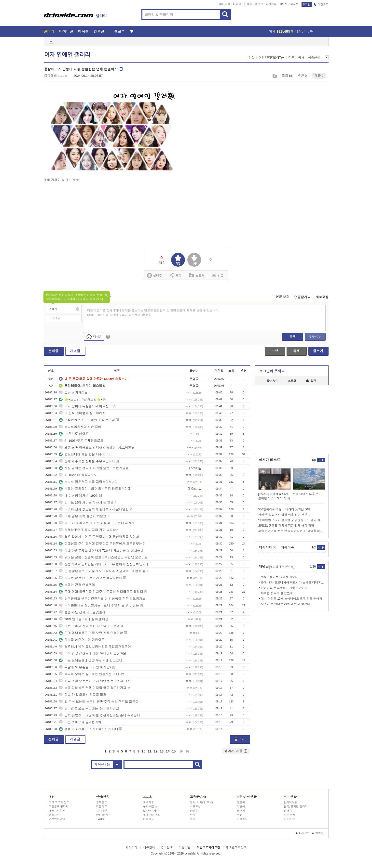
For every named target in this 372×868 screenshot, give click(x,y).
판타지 (288, 811)
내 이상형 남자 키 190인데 (80, 496)
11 (150, 751)
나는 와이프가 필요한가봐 (80, 722)
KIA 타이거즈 (151, 811)
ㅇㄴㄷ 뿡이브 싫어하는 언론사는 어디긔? (91, 674)
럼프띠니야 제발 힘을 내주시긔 (84, 454)
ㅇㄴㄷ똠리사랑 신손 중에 (80, 427)
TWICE (101, 819)
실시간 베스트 (270, 460)
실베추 (154, 276)
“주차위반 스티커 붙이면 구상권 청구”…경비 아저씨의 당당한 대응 (292, 520)
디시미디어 (267, 547)
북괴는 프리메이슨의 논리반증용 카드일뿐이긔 (95, 489)
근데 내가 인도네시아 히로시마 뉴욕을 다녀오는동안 (293, 583)
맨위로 (318, 833)
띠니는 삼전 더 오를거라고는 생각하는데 (90, 578)
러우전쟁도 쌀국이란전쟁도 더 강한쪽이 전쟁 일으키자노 (102, 599)
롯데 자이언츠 (152, 815)
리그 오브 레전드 (59, 802)
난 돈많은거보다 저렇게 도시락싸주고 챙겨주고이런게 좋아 (104, 571)
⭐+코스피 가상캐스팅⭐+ (81, 399)
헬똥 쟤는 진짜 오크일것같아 (82, 612)
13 (162, 751)
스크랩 (274, 76)
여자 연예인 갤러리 (67, 55)
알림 (311, 381)
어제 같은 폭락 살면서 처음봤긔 (84, 516)
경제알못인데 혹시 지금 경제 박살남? (88, 530)
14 (168, 751)
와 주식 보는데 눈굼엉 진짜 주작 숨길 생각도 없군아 (99, 702)
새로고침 (322, 297)
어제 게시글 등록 (291, 31)
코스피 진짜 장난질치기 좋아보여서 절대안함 (94, 509)
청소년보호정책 (236, 847)
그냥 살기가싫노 (73, 393)
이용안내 (314, 58)
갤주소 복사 (296, 58)
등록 (292, 337)
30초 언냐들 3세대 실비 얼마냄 (84, 619)
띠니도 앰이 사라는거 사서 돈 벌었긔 (88, 502)
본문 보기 (283, 297)
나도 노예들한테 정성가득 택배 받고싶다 (90, 660)
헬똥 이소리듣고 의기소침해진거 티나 (89, 729)
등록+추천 (315, 337)
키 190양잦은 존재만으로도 (81, 441)
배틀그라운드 (57, 811)
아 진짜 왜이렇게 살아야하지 (82, 413)
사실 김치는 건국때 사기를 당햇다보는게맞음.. (95, 468)
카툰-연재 (290, 815)
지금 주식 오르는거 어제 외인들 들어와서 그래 (95, 681)
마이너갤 (225, 4)
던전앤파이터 (57, 819)
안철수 (194, 811)
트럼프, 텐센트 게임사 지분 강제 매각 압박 (286, 526)
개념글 (75, 351)
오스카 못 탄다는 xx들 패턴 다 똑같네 (286, 604)
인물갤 (248, 4)
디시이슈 (288, 547)
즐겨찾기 (273, 381)
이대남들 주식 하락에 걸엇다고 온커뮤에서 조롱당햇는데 (102, 544)
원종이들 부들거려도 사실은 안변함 (284, 588)
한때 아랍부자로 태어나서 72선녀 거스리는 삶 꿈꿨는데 (101, 551)
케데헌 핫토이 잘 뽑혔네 (277, 593)
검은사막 (54, 815)
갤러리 (49, 31)
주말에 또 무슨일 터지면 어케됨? (85, 667)
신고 (218, 275)
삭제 (296, 351)
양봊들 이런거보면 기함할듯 (82, 640)
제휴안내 (149, 847)
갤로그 (259, 4)
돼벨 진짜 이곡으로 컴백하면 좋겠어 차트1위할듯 (97, 447)
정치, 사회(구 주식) (202, 802)
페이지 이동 (236, 751)
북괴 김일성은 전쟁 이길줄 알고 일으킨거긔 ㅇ (95, 688)
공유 (175, 275)
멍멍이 (241, 802)
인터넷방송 (291, 802)
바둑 (193, 815)
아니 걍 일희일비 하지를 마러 (83, 695)
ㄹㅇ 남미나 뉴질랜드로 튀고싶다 (85, 406)
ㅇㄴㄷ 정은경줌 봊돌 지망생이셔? (86, 482)
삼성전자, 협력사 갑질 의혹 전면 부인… (284, 515)
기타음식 (242, 819)
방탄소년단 (103, 815)
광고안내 (167, 847)
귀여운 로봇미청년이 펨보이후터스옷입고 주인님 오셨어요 (103, 557)
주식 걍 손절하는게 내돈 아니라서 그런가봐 (93, 654)
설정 (251, 58)
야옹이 (241, 806)
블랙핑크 (102, 802)
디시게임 (271, 4)
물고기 (241, 811)
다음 (182, 751)
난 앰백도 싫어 (72, 434)
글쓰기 (318, 351)
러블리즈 (102, 806)
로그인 (307, 4)
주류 (240, 815)
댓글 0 (319, 76)
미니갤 (237, 4)
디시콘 (295, 4)
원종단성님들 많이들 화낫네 (280, 577)
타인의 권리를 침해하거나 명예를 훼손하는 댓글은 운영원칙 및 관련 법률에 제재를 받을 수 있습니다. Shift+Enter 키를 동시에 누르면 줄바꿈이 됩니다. (153, 313)
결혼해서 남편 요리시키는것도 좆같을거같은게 (95, 647)
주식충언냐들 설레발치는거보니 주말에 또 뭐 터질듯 (99, 605)
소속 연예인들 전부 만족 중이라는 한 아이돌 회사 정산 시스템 (292, 531)
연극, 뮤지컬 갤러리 (296, 806)
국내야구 (149, 802)
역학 (193, 819)
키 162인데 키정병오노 (78, 475)
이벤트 (283, 4)
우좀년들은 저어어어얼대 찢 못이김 (87, 420)
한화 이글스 (150, 806)
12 (156, 751)
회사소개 (131, 847)
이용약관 (185, 847)
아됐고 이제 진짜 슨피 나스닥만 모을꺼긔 (91, 626)
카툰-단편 (290, 819)
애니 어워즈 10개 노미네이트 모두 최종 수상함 (292, 599)
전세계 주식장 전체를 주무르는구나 (87, 461)
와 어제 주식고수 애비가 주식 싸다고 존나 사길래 (97, 523)
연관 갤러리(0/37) (272, 58)
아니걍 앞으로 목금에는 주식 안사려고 (89, 708)
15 (174, 751)
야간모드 (321, 4)
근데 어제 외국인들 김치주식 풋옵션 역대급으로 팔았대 (101, 592)
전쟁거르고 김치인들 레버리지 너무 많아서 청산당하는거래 (104, 564)
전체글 (54, 351)
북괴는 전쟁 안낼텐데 (77, 585)
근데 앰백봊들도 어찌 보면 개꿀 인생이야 (91, 633)
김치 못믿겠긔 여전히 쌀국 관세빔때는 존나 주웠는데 (99, 715)
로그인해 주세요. (273, 371)
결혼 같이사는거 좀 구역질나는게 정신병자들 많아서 (99, 537)
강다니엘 (102, 811)
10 (144, 751)
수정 (275, 351)
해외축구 (149, 819)
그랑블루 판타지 (59, 806)
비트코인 (195, 806)
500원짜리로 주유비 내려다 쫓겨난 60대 (285, 509)
